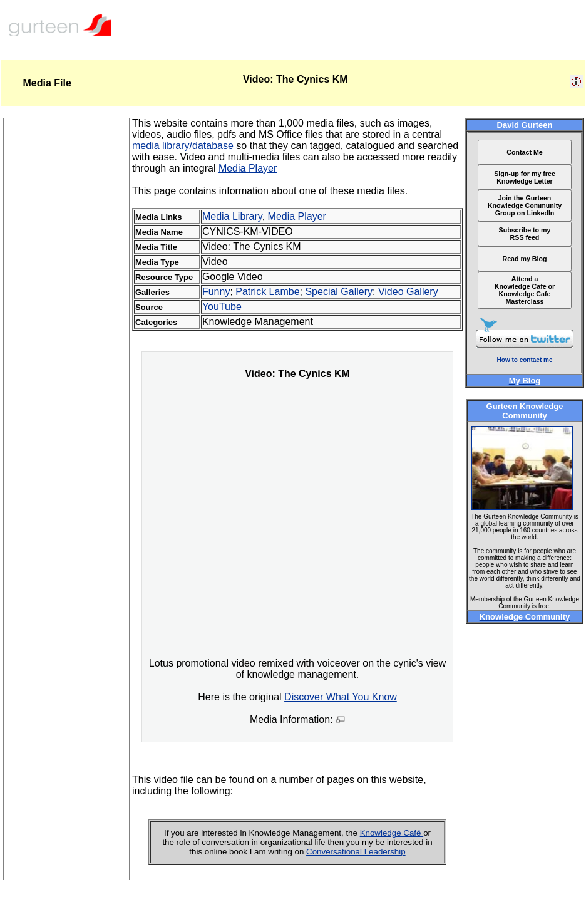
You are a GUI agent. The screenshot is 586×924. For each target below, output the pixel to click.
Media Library (232, 216)
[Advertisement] (66, 692)
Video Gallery (408, 292)
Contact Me (524, 152)
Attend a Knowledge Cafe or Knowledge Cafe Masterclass (525, 290)
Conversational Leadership (356, 852)
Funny (216, 292)
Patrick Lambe (267, 292)
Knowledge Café (392, 833)
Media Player (248, 168)
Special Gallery (339, 292)
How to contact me (525, 360)
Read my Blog (524, 259)
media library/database (183, 146)
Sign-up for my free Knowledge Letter (525, 177)
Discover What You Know (341, 697)
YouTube (222, 307)
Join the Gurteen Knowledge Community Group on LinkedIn (525, 205)
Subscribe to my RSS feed (525, 234)
